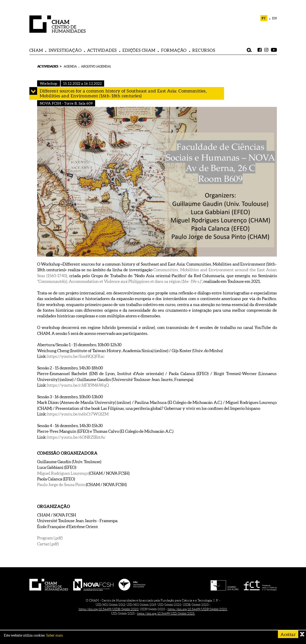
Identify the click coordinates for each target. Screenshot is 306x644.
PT (264, 18)
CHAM (36, 50)
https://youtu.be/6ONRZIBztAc (76, 437)
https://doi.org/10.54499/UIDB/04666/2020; (109, 609)
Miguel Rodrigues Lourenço (63, 473)
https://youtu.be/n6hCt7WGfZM (78, 414)
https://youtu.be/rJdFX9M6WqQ (78, 385)
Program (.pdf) (50, 538)
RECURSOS (204, 50)
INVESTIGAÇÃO (65, 50)
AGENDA (70, 66)
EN (275, 18)
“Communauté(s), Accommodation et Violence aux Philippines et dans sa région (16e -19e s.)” (119, 281)
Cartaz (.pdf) (48, 544)
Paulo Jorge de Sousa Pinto (61, 485)
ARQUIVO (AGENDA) (96, 66)
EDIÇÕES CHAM (139, 50)
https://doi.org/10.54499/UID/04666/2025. (166, 613)
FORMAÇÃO (174, 50)
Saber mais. (55, 635)
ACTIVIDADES (102, 50)
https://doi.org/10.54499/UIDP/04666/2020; (197, 609)
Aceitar (288, 634)
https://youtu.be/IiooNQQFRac (76, 356)
